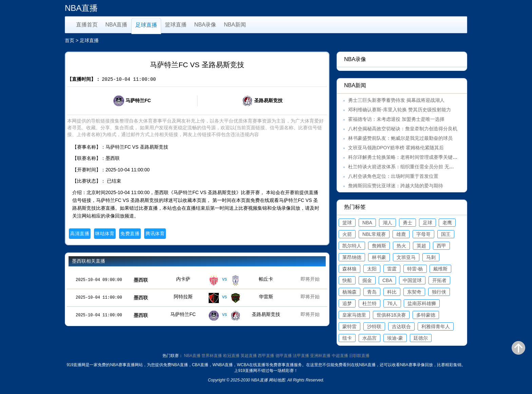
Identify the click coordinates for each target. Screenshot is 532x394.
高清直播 (80, 233)
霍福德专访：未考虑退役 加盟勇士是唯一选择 (396, 119)
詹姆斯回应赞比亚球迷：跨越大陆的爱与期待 (396, 186)
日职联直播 (359, 356)
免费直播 (130, 233)
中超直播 (340, 356)
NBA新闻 (235, 25)
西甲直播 (266, 356)
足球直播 (146, 25)
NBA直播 (117, 25)
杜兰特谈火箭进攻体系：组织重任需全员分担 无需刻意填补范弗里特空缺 (425, 167)
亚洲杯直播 (320, 356)
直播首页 (87, 25)
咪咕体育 (105, 233)
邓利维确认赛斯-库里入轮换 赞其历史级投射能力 (400, 110)
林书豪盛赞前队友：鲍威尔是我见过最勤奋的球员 (400, 138)
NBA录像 (205, 25)
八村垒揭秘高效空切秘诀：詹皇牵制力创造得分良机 (403, 129)
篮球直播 (176, 25)
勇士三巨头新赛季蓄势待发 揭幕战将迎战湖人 (396, 100)
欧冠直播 (231, 356)
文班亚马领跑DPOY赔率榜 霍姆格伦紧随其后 (396, 148)
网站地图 (277, 380)
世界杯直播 (212, 356)
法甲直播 (301, 356)
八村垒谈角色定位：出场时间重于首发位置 (393, 176)
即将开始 (310, 279)
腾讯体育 (155, 233)
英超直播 (249, 356)
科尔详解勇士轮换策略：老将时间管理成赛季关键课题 (405, 157)
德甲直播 (284, 356)
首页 (70, 40)
